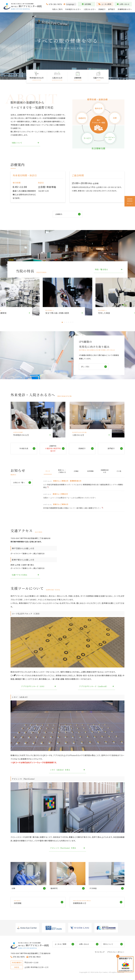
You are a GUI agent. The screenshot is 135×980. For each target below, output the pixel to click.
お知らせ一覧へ (19, 483)
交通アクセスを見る (20, 575)
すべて (48, 471)
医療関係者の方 (105, 471)
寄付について (111, 945)
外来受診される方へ (73, 9)
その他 (119, 471)
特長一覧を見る (101, 270)
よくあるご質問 (67, 945)
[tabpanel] (67, 297)
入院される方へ (90, 9)
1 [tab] (62, 323)
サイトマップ (100, 953)
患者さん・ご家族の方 (62, 471)
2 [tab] (64, 323)
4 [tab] (69, 323)
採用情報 (86, 4)
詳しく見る (86, 367)
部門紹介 (112, 9)
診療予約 (55, 449)
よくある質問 (105, 4)
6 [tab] (73, 323)
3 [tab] (66, 323)
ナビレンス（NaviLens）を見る (64, 848)
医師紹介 (102, 9)
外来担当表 (24, 449)
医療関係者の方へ (125, 9)
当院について (17, 143)
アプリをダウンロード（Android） (94, 687)
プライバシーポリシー (116, 953)
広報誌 (76, 471)
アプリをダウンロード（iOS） (34, 687)
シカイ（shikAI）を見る (61, 770)
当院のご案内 (57, 9)
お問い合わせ (123, 4)
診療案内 (59, 214)
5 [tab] (71, 323)
